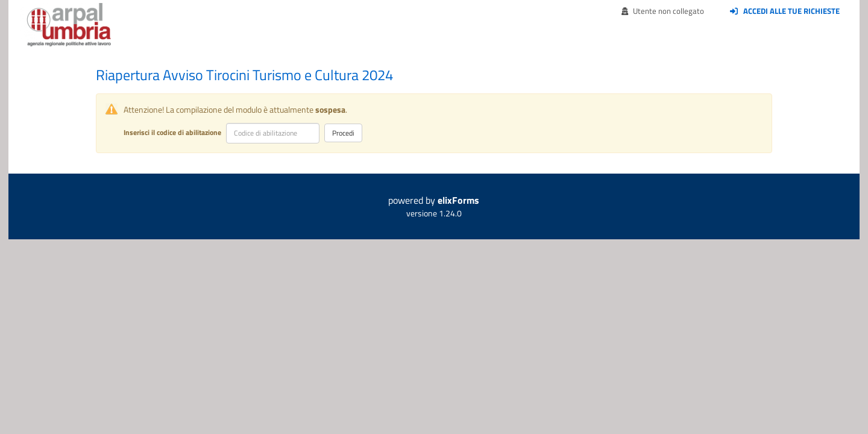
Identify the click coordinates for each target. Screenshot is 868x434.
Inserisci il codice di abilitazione (172, 132)
